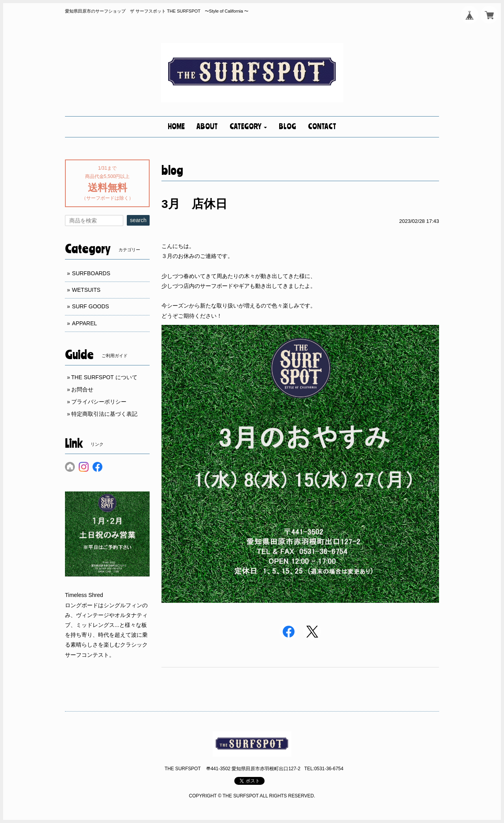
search (138, 220)
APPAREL (85, 323)
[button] (248, 127)
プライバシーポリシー (99, 402)
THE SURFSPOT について (104, 377)
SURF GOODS (91, 306)
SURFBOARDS (91, 273)
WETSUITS (86, 290)
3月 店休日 (194, 204)
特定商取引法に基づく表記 (104, 414)
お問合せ (82, 389)
